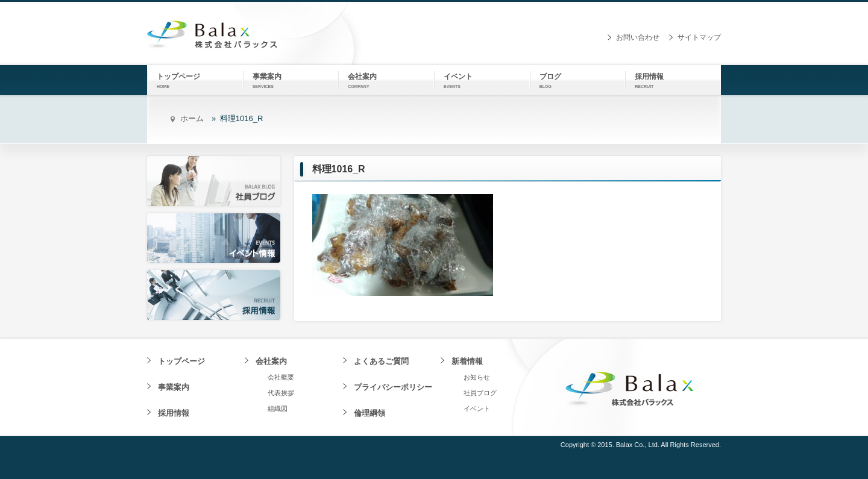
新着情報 (467, 361)
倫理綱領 (370, 413)
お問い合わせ (638, 37)
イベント (477, 409)
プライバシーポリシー (393, 387)
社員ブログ (480, 393)
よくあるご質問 (381, 361)
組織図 (278, 409)
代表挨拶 (281, 393)
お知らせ (477, 377)
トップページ (181, 361)
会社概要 (281, 377)
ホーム (192, 118)
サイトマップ (699, 37)
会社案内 (271, 361)
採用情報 (174, 413)
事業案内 (174, 387)
